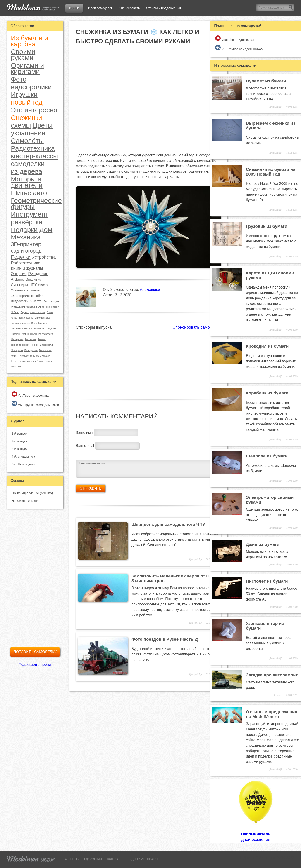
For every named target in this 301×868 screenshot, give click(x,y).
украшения (28, 133)
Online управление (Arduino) (32, 493)
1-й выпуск (19, 434)
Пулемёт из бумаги (266, 81)
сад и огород (26, 251)
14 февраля (20, 296)
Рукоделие (38, 274)
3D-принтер (26, 244)
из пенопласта (38, 312)
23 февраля (46, 345)
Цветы (43, 125)
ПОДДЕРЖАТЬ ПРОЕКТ (143, 859)
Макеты (28, 329)
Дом (46, 230)
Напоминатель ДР (25, 501)
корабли (37, 296)
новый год (27, 102)
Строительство (43, 318)
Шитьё (21, 193)
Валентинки (45, 350)
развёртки (27, 222)
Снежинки (26, 118)
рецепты (51, 329)
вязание (33, 290)
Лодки (14, 356)
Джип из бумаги (263, 544)
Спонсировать (129, 8)
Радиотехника (33, 148)
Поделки (21, 257)
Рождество (40, 329)
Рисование (31, 339)
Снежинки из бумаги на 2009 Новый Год (271, 172)
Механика (26, 237)
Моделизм (18, 307)
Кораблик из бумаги (267, 393)
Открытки (16, 361)
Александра (150, 290)
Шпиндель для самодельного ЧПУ (168, 524)
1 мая (40, 361)
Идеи (34, 323)
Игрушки (24, 95)
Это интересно (34, 110)
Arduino (18, 279)
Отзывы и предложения (163, 8)
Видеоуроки (20, 301)
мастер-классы (34, 156)
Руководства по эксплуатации (34, 356)
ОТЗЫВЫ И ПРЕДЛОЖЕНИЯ (83, 859)
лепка (14, 318)
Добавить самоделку (35, 652)
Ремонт (42, 339)
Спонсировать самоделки (197, 327)
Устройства (44, 257)
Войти (74, 8)
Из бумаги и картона (30, 41)
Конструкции (31, 350)
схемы (21, 125)
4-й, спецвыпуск (23, 457)
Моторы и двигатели (27, 182)
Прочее (35, 345)
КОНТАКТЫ (115, 859)
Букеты (49, 361)
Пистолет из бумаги (267, 581)
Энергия (19, 274)
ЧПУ (33, 285)
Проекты (15, 334)
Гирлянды (43, 323)
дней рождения (256, 811)
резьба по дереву (20, 345)
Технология (52, 307)
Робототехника (26, 263)
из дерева (27, 171)
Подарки (24, 230)
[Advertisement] (148, 362)
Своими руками (23, 55)
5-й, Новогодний (23, 464)
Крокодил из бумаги (267, 346)
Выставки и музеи (20, 323)
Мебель (15, 312)
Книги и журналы (27, 268)
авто (40, 193)
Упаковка (18, 290)
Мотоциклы (17, 350)
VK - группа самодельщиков (35, 404)
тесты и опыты (29, 334)
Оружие (25, 312)
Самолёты (27, 141)
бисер (43, 285)
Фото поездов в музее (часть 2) (165, 639)
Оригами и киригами (27, 68)
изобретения (29, 361)
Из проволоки (46, 334)
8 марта (36, 301)
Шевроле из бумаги (267, 456)
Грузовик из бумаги (267, 226)
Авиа (41, 307)
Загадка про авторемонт (272, 675)
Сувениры (19, 285)
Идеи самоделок (100, 8)
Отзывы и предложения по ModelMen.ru (272, 714)
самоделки (28, 164)
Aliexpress (16, 367)
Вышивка (34, 279)
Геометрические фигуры (36, 204)
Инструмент (30, 214)
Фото (19, 79)
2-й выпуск (19, 441)
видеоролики (31, 87)
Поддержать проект (35, 665)
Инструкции (51, 301)
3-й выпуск (19, 449)
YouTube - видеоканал (31, 394)
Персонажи (17, 329)
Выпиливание (26, 318)
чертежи (32, 307)
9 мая (50, 312)
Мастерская (17, 339)
